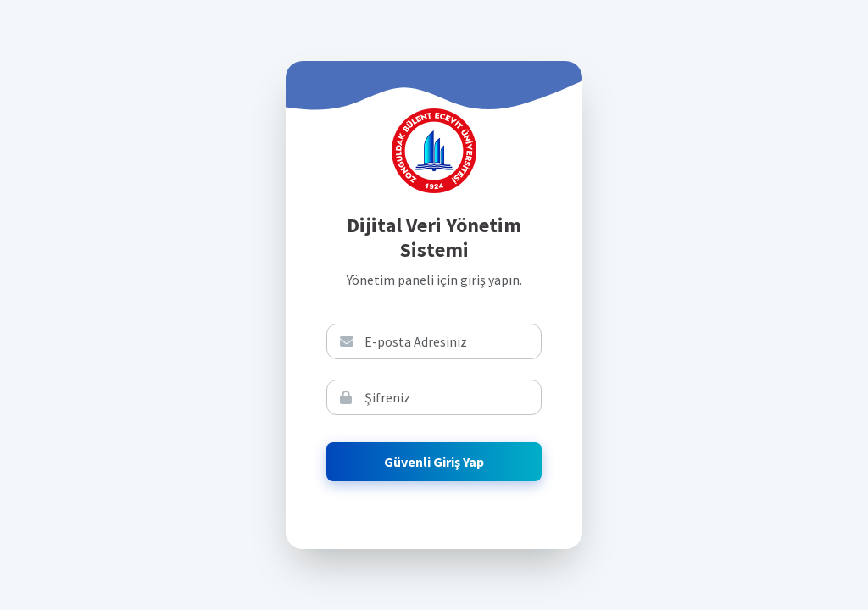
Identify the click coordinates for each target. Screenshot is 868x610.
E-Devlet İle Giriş (666, 302)
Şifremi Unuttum (666, 356)
